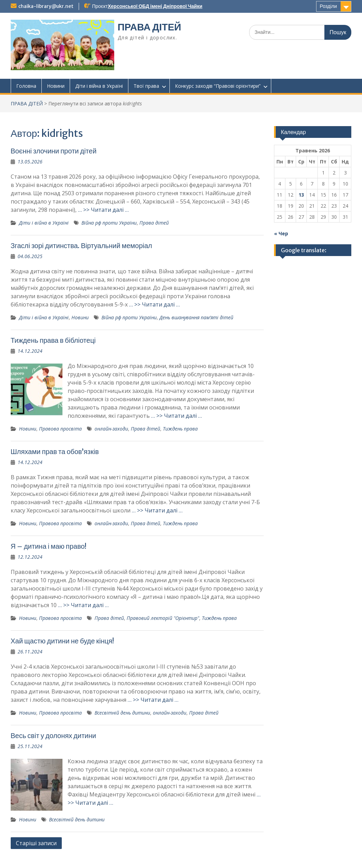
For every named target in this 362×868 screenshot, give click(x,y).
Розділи (329, 6)
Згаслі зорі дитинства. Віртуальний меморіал (81, 246)
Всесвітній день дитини (122, 713)
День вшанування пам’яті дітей (196, 317)
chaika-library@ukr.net (46, 6)
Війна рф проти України (109, 223)
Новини (56, 86)
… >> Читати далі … (103, 210)
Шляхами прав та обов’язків (55, 451)
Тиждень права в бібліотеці (53, 340)
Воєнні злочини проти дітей (54, 151)
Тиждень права (180, 429)
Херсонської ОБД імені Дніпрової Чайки (155, 6)
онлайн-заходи (111, 429)
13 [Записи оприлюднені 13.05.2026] (301, 195)
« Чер (281, 233)
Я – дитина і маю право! (49, 546)
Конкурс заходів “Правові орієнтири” (218, 86)
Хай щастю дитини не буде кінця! (62, 641)
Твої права (146, 86)
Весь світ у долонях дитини (53, 735)
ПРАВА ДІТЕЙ (149, 27)
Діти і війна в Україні (99, 86)
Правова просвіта (60, 429)
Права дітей (154, 223)
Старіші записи (36, 843)
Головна (26, 86)
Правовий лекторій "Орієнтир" (163, 618)
